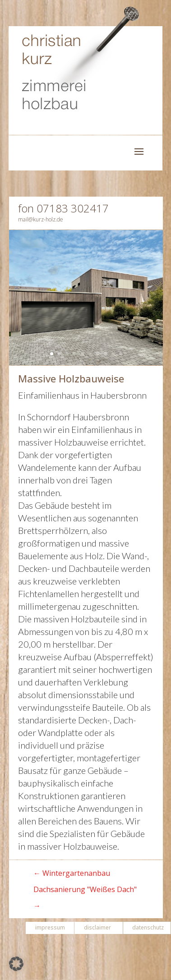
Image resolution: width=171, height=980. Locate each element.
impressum (50, 927)
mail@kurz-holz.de (41, 219)
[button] (16, 964)
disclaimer (97, 927)
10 (121, 354)
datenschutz (148, 927)
